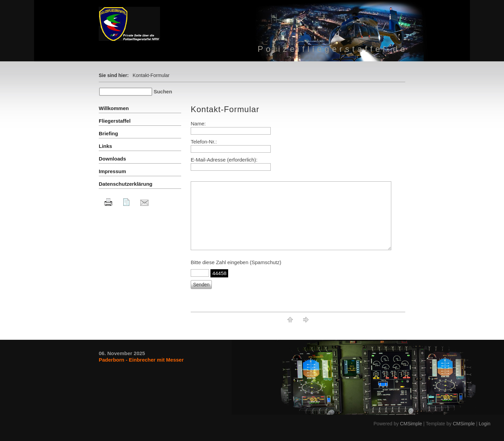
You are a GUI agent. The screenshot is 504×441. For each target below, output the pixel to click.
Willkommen (114, 108)
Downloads (112, 159)
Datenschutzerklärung (126, 184)
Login (485, 424)
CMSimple (411, 424)
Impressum (112, 171)
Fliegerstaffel (115, 121)
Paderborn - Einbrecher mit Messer (141, 360)
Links (105, 146)
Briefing (108, 133)
